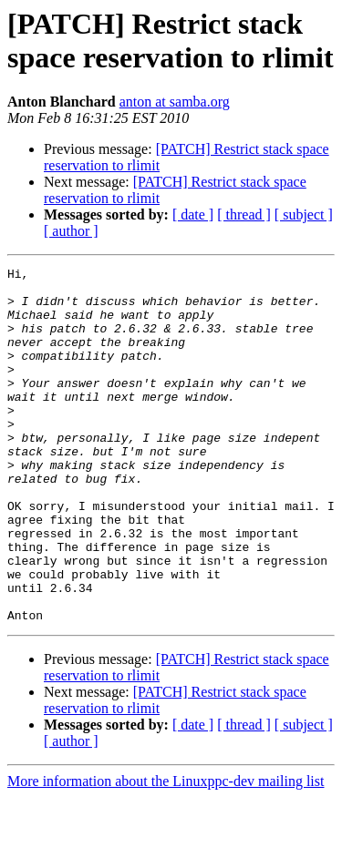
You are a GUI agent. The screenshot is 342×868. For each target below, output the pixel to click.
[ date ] (193, 214)
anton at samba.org (175, 102)
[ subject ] (304, 214)
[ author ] (71, 231)
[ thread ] (244, 214)
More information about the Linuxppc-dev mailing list (166, 852)
